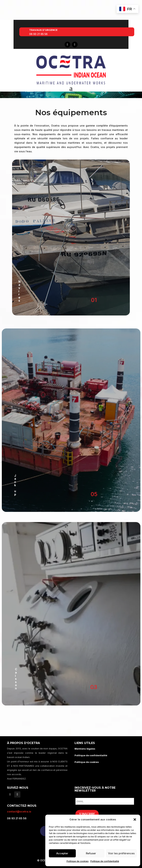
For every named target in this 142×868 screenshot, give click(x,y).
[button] (135, 820)
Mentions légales (85, 749)
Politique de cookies (78, 861)
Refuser (91, 853)
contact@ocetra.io (19, 811)
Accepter (62, 853)
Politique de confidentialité (105, 861)
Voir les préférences (121, 853)
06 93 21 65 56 (38, 34)
